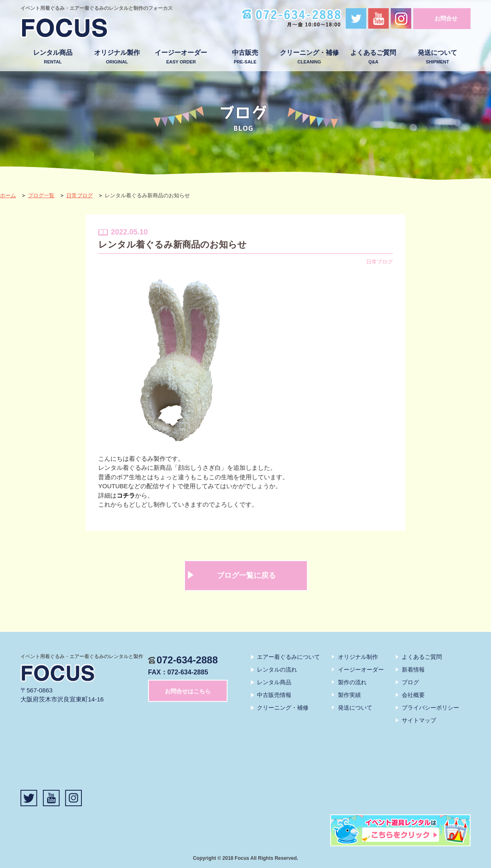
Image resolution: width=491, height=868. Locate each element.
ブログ (410, 682)
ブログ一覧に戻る (246, 575)
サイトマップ (419, 720)
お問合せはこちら (188, 691)
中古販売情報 (274, 695)
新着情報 (413, 670)
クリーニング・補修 (309, 57)
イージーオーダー (181, 57)
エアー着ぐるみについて (288, 657)
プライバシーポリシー (430, 708)
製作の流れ (352, 682)
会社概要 (413, 695)
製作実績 (349, 695)
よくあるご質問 (373, 57)
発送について (438, 57)
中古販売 (245, 57)
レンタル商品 (53, 57)
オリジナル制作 (358, 657)
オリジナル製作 (117, 57)
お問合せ (446, 18)
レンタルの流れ (277, 670)
